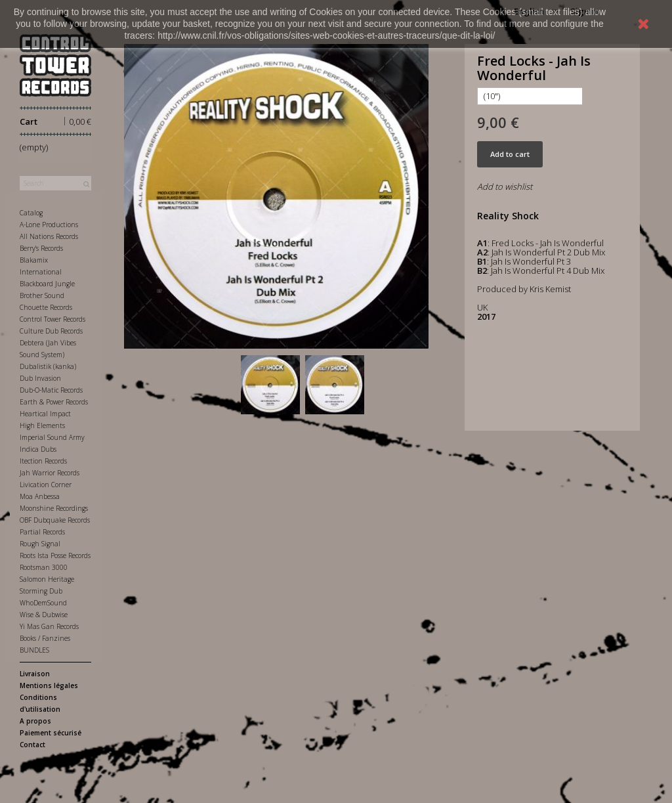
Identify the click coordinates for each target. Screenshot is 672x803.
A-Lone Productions (49, 225)
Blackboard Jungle (47, 284)
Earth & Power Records (54, 402)
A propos (35, 721)
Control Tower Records (52, 319)
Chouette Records (46, 307)
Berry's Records (41, 248)
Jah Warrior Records (50, 473)
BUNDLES (34, 650)
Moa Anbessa (40, 496)
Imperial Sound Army (52, 437)
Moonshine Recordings (54, 508)
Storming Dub (41, 591)
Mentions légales (49, 685)
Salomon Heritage (47, 579)
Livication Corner (46, 485)
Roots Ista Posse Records (55, 555)
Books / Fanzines (45, 638)
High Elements (42, 425)
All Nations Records (49, 236)
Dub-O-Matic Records (51, 390)
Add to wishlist (505, 186)
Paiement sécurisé (51, 733)
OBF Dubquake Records (55, 520)
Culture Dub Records (51, 331)
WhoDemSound (43, 603)
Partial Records (42, 532)
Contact (32, 745)
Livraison (35, 674)
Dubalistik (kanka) (48, 366)
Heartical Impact (45, 414)
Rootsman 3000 (44, 567)
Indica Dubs (38, 449)
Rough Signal (40, 544)
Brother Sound (42, 295)
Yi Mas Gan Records (49, 626)
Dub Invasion (40, 378)
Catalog (31, 213)
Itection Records (43, 461)
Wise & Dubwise (44, 615)
